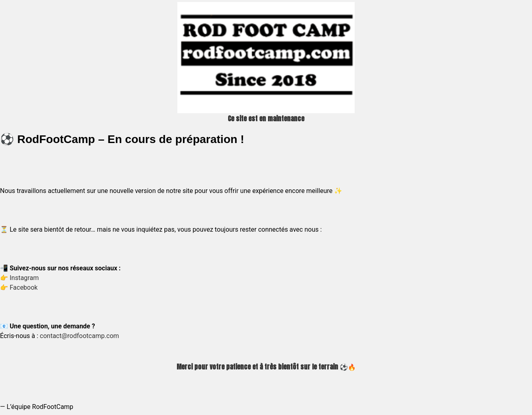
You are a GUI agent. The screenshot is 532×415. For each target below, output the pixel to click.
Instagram (24, 278)
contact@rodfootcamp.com (80, 336)
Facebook (24, 287)
